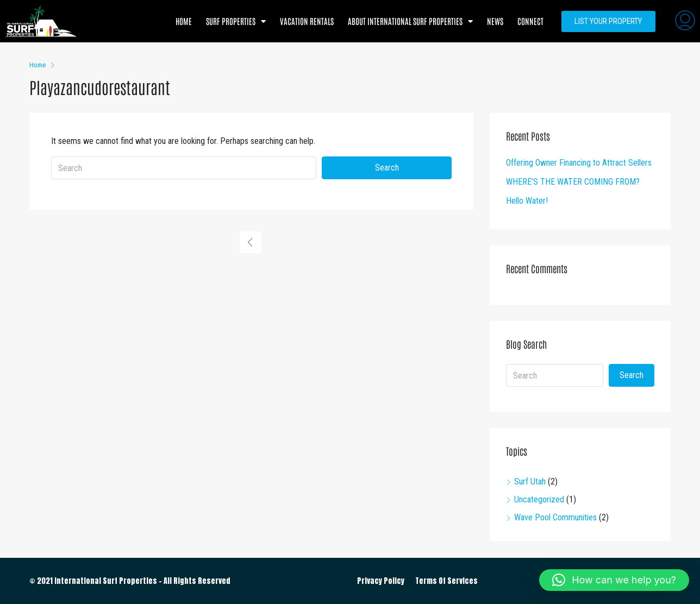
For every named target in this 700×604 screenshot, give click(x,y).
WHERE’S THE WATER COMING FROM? (573, 182)
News (495, 21)
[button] (614, 580)
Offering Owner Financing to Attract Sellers (579, 163)
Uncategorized (539, 499)
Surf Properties (236, 21)
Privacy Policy (381, 581)
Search (387, 168)
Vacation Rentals (307, 21)
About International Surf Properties (410, 21)
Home (184, 21)
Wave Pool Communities (555, 517)
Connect (530, 21)
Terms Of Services (446, 581)
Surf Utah (530, 482)
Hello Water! (527, 201)
